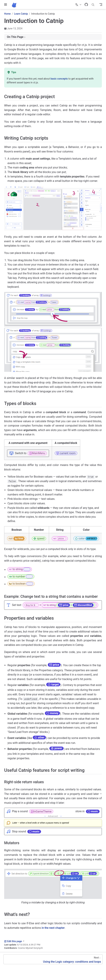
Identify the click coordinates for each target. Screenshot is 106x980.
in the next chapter (53, 928)
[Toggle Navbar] (101, 5)
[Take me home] (15, 5)
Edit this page (13, 941)
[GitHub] (86, 5)
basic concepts (59, 79)
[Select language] (79, 5)
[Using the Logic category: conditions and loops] (53, 959)
